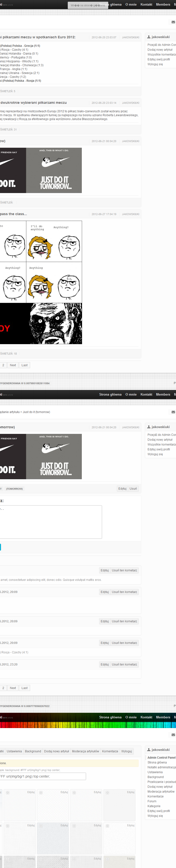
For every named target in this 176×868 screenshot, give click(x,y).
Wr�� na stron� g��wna (88, 5)
